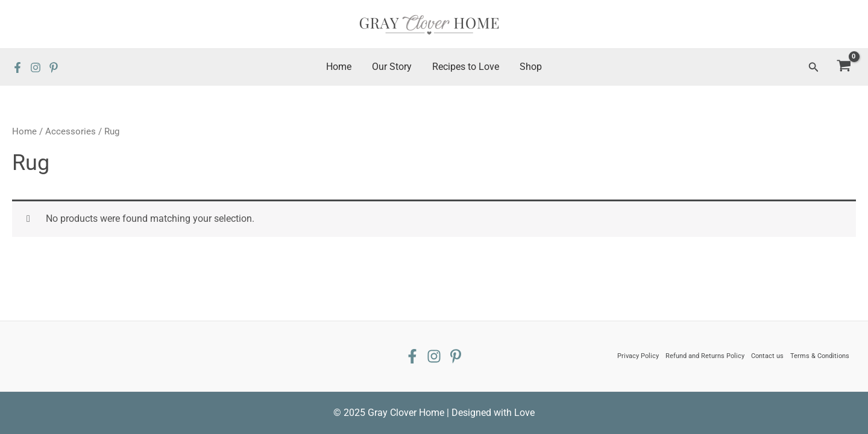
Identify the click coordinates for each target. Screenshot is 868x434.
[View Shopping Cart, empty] (844, 67)
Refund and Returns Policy (705, 356)
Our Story (392, 67)
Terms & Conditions (820, 356)
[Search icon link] (814, 67)
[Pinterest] (54, 68)
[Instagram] (36, 68)
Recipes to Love (465, 67)
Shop (529, 67)
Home (341, 67)
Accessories (71, 131)
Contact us (767, 356)
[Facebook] (17, 68)
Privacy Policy (638, 356)
